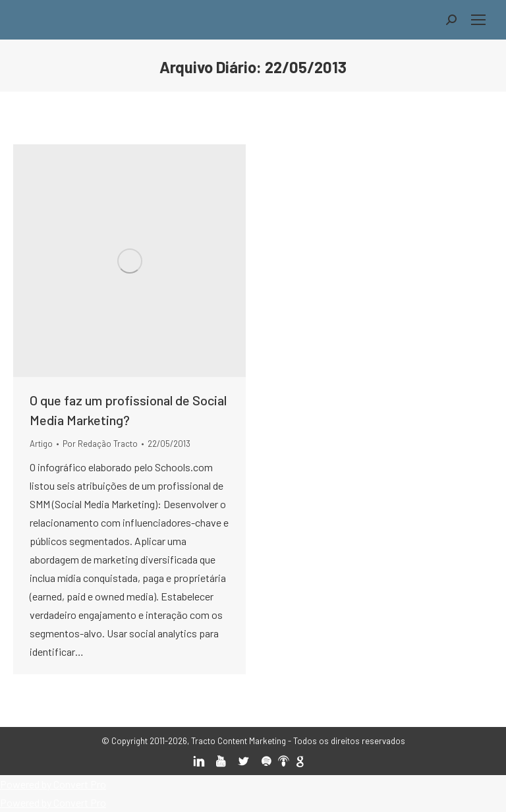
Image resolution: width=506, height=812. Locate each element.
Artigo (41, 444)
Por (100, 444)
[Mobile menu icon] (478, 20)
